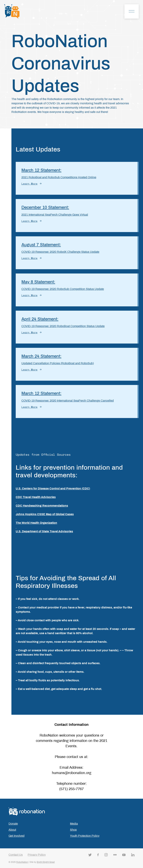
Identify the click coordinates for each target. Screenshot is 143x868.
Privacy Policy (37, 855)
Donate (13, 824)
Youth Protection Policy (85, 836)
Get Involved (17, 836)
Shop (73, 830)
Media (74, 824)
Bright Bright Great (46, 862)
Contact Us (16, 855)
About (12, 830)
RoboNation (22, 862)
